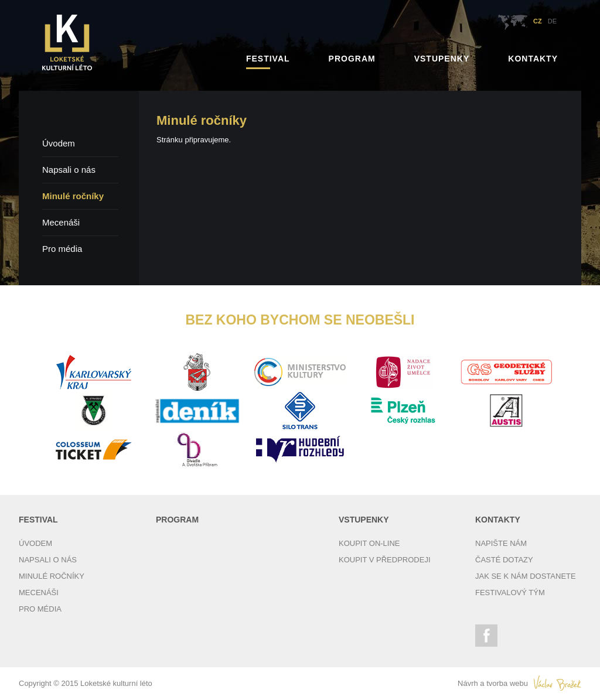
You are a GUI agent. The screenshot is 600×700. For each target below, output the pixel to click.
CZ (538, 21)
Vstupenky (442, 59)
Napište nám (501, 543)
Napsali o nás (69, 170)
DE (552, 21)
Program (352, 59)
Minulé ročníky (73, 196)
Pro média (62, 249)
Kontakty (533, 59)
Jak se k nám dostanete (526, 576)
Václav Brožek (558, 683)
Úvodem (59, 143)
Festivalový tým (510, 593)
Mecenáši (61, 222)
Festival (268, 59)
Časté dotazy (504, 560)
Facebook (486, 636)
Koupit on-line (369, 543)
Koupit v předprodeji (385, 560)
